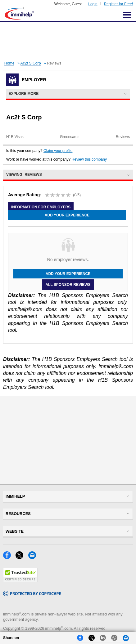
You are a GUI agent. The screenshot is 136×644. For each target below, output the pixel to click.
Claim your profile (58, 151)
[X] (22, 557)
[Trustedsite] (20, 580)
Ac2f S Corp (31, 63)
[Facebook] (9, 557)
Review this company (89, 159)
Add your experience (67, 215)
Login (93, 4)
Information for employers (41, 207)
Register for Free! (118, 4)
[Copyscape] (32, 595)
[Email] (34, 557)
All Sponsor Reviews (68, 285)
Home (9, 63)
